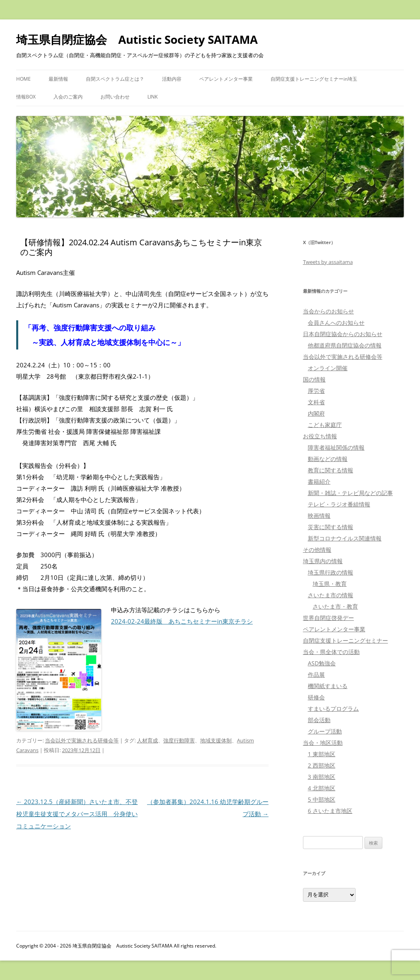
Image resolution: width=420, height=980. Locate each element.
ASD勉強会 (322, 663)
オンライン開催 (328, 368)
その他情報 (317, 550)
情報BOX (26, 97)
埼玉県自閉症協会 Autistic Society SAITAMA (137, 39)
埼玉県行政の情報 (330, 572)
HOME (23, 79)
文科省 (316, 402)
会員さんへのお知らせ (336, 323)
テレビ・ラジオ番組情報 (339, 504)
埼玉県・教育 (330, 584)
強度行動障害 (179, 740)
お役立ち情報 (320, 436)
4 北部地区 (322, 788)
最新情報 (58, 79)
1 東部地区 (322, 754)
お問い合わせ (115, 97)
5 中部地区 (322, 799)
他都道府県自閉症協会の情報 (345, 345)
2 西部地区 (322, 765)
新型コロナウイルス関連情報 (345, 538)
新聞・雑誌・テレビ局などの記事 (350, 493)
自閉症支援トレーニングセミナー (345, 640)
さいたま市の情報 (330, 595)
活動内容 (172, 79)
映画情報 (319, 516)
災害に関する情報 (330, 527)
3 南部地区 (322, 777)
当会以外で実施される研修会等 (82, 740)
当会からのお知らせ (328, 311)
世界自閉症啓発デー (328, 618)
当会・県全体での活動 (331, 652)
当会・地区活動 (323, 743)
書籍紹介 (319, 481)
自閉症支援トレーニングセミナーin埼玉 (314, 79)
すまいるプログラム (333, 709)
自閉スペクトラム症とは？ (115, 79)
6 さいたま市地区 (330, 811)
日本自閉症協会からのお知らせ (343, 334)
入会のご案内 (68, 97)
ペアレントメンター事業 (226, 79)
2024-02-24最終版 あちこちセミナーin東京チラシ (182, 621)
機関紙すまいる (328, 686)
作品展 (316, 674)
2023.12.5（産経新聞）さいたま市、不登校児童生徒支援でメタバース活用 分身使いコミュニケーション (77, 814)
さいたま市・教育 (335, 606)
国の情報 (314, 379)
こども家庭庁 (325, 425)
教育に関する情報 (330, 470)
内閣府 (316, 413)
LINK (152, 97)
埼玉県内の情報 (323, 561)
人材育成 (147, 740)
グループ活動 (325, 731)
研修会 (316, 697)
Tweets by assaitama (328, 262)
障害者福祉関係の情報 (336, 447)
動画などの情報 (328, 459)
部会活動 (319, 720)
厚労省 (316, 391)
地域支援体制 (216, 740)
